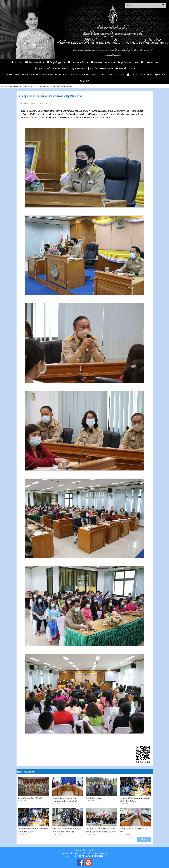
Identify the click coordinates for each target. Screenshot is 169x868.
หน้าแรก (17, 62)
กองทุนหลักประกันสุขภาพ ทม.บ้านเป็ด (134, 830)
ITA (66, 69)
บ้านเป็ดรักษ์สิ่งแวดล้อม (100, 69)
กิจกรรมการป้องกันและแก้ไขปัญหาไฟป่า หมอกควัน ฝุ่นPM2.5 (66, 830)
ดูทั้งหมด (144, 839)
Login (84, 81)
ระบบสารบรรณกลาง (113, 75)
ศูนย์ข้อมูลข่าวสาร (128, 62)
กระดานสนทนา (149, 62)
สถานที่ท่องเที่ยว (125, 69)
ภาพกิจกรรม (27, 86)
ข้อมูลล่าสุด (15, 86)
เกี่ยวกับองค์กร (77, 62)
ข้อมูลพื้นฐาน (55, 62)
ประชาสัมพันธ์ (33, 62)
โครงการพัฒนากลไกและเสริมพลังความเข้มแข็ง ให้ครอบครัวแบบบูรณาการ (101, 832)
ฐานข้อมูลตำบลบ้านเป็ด (140, 75)
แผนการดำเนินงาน (102, 62)
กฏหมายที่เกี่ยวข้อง (45, 69)
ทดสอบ (160, 75)
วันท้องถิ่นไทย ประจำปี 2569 (30, 798)
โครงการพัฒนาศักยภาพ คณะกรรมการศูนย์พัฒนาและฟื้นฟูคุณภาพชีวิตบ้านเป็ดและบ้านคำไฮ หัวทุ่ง (67, 803)
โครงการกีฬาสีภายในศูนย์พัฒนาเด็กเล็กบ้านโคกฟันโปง (135, 800)
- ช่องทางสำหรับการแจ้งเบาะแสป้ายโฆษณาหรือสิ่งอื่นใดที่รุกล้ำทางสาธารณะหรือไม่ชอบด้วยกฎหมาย (51, 75)
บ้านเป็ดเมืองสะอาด (94, 798)
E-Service (78, 69)
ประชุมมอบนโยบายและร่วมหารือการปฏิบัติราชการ (53, 86)
